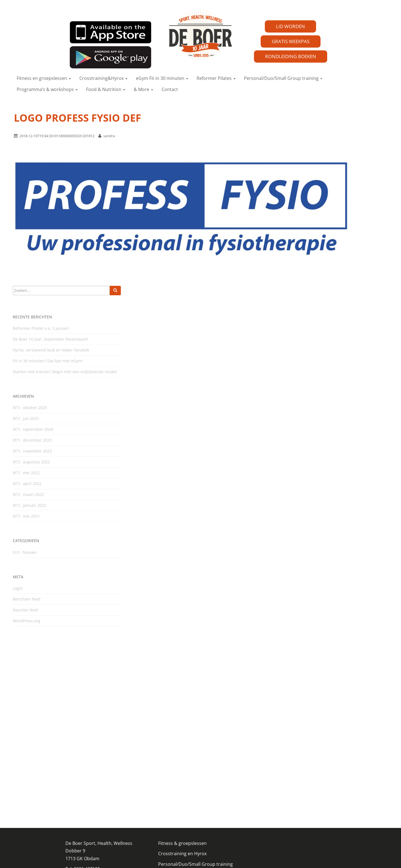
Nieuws (30, 552)
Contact (170, 89)
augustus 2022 (36, 462)
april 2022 (32, 484)
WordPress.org (26, 621)
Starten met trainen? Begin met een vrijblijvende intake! (65, 372)
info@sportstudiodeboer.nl (94, 793)
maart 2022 (33, 494)
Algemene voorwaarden (183, 809)
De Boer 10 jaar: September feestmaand (50, 339)
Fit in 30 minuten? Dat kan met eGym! (48, 361)
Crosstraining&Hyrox (103, 78)
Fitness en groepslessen (44, 78)
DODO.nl (177, 856)
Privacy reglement (84, 803)
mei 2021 (31, 516)
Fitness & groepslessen (182, 757)
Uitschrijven (171, 819)
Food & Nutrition (106, 89)
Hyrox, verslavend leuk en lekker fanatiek (51, 350)
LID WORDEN (290, 26)
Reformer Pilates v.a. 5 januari (41, 328)
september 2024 (38, 429)
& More (143, 89)
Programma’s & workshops (47, 89)
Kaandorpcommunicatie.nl (228, 856)
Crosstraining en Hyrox (182, 768)
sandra (109, 136)
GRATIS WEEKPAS (291, 41)
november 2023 (37, 451)
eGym (164, 788)
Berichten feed (27, 599)
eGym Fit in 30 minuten (162, 78)
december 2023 (37, 440)
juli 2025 (31, 418)
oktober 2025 (35, 408)
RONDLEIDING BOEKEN (291, 56)
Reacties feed (25, 610)
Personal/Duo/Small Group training (283, 78)
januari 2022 (35, 505)
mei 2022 (31, 473)
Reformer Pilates (216, 78)
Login (18, 588)
